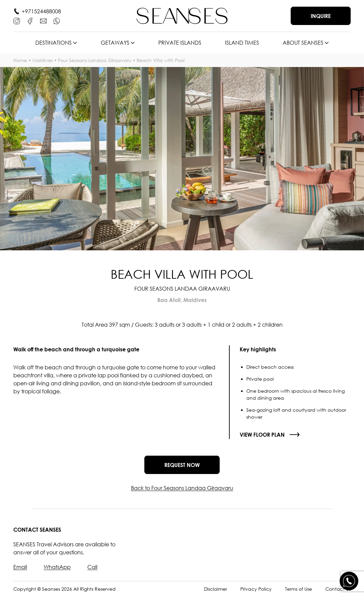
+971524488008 (41, 11)
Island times (242, 43)
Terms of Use (298, 589)
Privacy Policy (256, 589)
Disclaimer (215, 589)
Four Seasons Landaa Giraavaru (95, 60)
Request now (182, 465)
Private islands (180, 43)
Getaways (115, 43)
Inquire (321, 16)
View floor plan (262, 435)
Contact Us (338, 589)
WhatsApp (57, 567)
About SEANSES (303, 43)
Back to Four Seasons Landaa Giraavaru (182, 488)
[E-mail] (43, 21)
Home (20, 60)
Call (92, 567)
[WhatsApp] (57, 21)
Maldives (42, 60)
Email (20, 567)
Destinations (53, 43)
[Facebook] (30, 21)
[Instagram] (17, 21)
